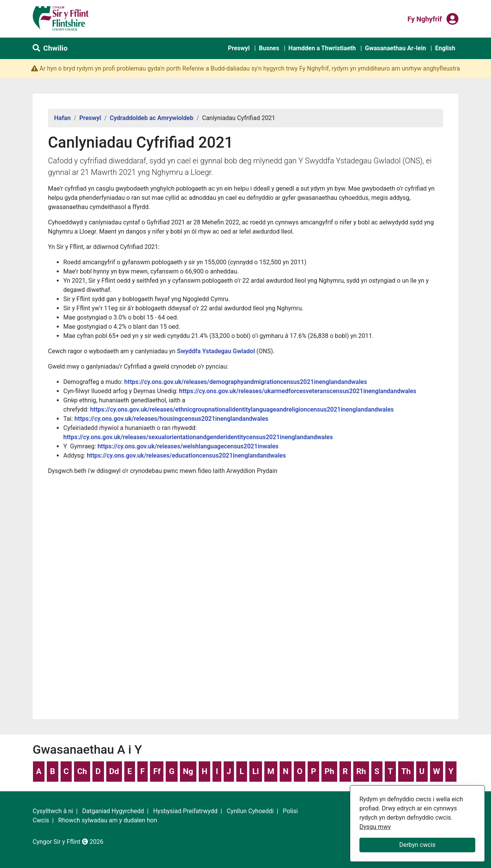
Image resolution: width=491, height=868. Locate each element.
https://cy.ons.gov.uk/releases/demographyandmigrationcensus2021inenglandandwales (246, 382)
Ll (256, 771)
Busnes (269, 48)
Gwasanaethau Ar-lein (395, 48)
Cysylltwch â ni (53, 811)
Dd (114, 771)
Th (406, 771)
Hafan (62, 118)
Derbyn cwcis (418, 845)
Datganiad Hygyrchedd (113, 811)
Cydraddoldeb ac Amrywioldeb (152, 118)
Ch (82, 771)
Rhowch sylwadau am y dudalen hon (108, 820)
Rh (361, 771)
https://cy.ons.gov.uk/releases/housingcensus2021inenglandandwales (171, 419)
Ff (157, 771)
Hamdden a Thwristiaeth (322, 48)
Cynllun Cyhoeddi (250, 811)
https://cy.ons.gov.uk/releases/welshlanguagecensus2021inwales (188, 446)
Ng (188, 771)
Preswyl (239, 48)
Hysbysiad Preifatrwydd (185, 811)
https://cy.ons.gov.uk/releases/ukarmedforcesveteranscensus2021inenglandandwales (298, 391)
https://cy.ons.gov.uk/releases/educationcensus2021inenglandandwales (186, 455)
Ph (329, 771)
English (445, 48)
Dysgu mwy (375, 827)
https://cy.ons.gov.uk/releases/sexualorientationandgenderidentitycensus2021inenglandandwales (198, 437)
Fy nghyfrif (425, 18)
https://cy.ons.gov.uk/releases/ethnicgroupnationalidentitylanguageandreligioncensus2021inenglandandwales (242, 409)
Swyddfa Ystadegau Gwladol (216, 351)
